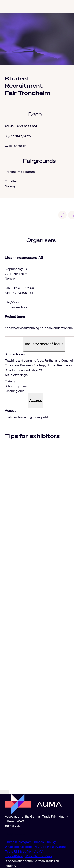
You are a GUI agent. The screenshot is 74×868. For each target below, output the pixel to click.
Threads (38, 842)
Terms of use (43, 856)
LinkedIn (11, 842)
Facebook (27, 847)
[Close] (5, 792)
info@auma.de (15, 834)
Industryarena (57, 847)
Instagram (25, 842)
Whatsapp (12, 847)
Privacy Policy (25, 856)
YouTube (41, 847)
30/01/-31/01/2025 (18, 136)
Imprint (10, 856)
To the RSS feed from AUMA (24, 851)
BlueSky (50, 842)
